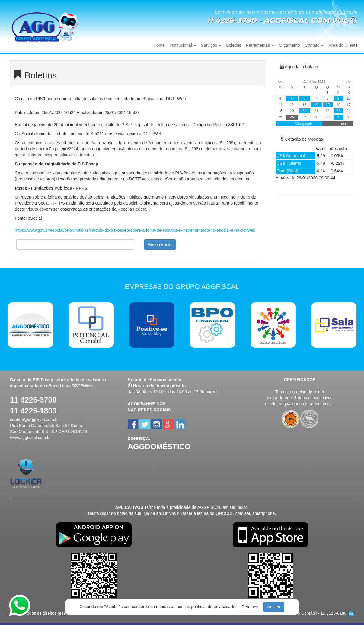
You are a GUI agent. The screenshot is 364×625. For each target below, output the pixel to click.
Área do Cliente (343, 45)
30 (338, 117)
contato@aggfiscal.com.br (34, 419)
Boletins (234, 45)
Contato (314, 45)
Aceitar (274, 607)
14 (316, 105)
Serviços (211, 45)
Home (159, 45)
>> (349, 82)
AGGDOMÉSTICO (159, 447)
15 (328, 105)
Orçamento (289, 45)
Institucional (183, 45)
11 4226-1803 (33, 411)
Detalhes (250, 607)
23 (338, 111)
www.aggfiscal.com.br (30, 438)
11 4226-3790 (33, 400)
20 (304, 111)
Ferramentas (260, 45)
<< (280, 82)
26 (292, 117)
